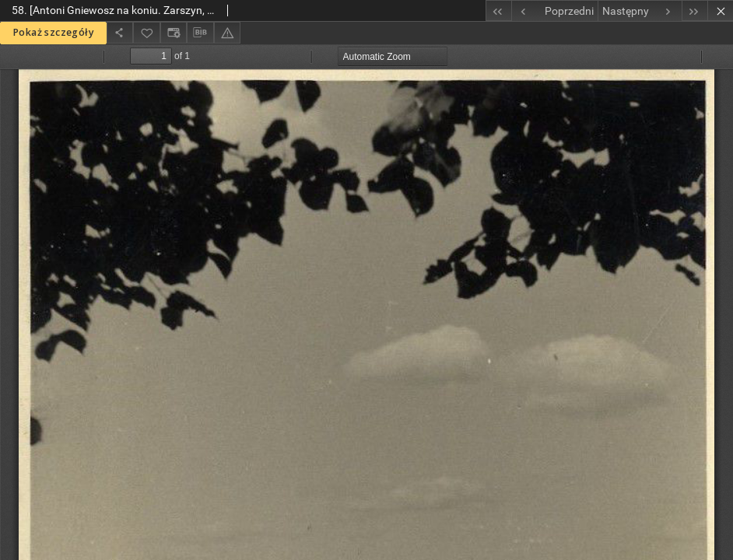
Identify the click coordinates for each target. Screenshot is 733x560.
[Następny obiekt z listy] (640, 11)
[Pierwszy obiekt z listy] (498, 10)
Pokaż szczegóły (53, 32)
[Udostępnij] (120, 32)
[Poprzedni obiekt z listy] (554, 11)
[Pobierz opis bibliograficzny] (200, 33)
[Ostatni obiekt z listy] (694, 10)
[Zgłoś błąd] (227, 32)
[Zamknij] (720, 10)
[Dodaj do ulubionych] (146, 32)
